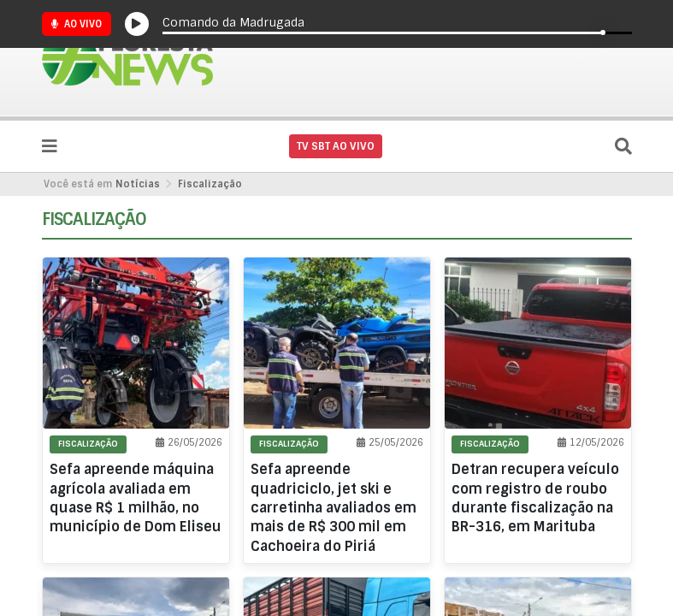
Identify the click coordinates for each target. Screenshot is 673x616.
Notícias (138, 184)
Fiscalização (210, 184)
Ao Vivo (77, 24)
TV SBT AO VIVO (336, 146)
